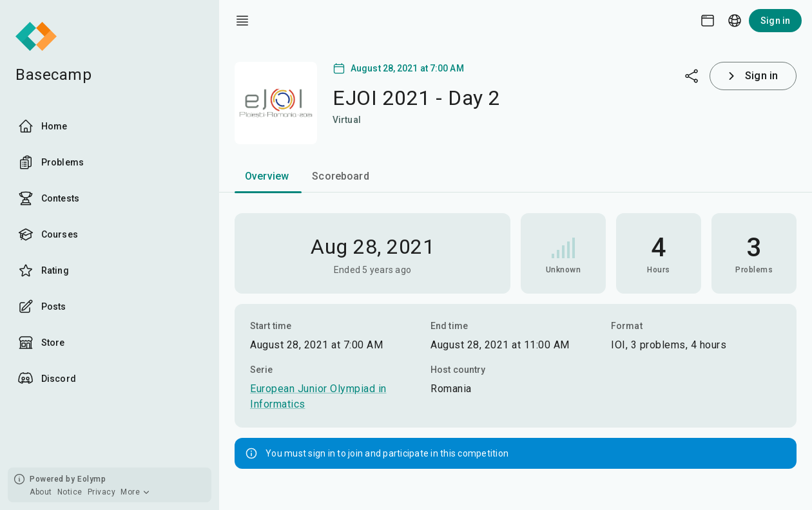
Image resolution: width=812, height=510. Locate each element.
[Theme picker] (708, 21)
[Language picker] (735, 21)
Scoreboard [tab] (341, 176)
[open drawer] (242, 21)
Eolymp (92, 479)
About (41, 492)
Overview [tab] (267, 176)
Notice (70, 492)
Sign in (775, 21)
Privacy (102, 492)
